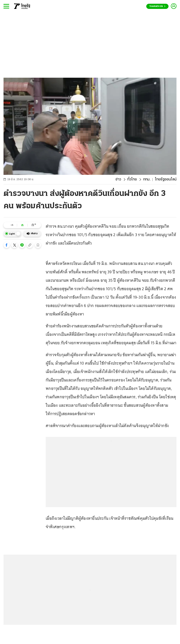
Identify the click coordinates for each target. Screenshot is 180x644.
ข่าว (118, 179)
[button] (7, 245)
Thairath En (157, 6)
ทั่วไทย (132, 179)
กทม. (147, 179)
